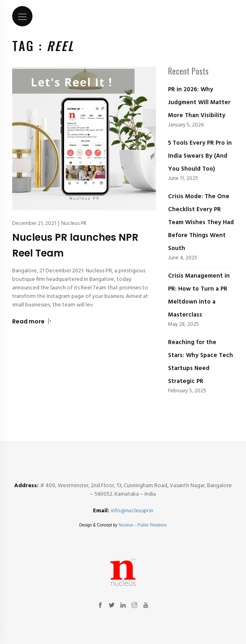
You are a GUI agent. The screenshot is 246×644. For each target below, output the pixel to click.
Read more (32, 321)
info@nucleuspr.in (132, 511)
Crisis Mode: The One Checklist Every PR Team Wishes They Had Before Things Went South (201, 223)
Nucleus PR (74, 224)
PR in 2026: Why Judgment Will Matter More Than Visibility (199, 103)
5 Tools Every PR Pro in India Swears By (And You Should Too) (200, 156)
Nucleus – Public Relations (143, 525)
